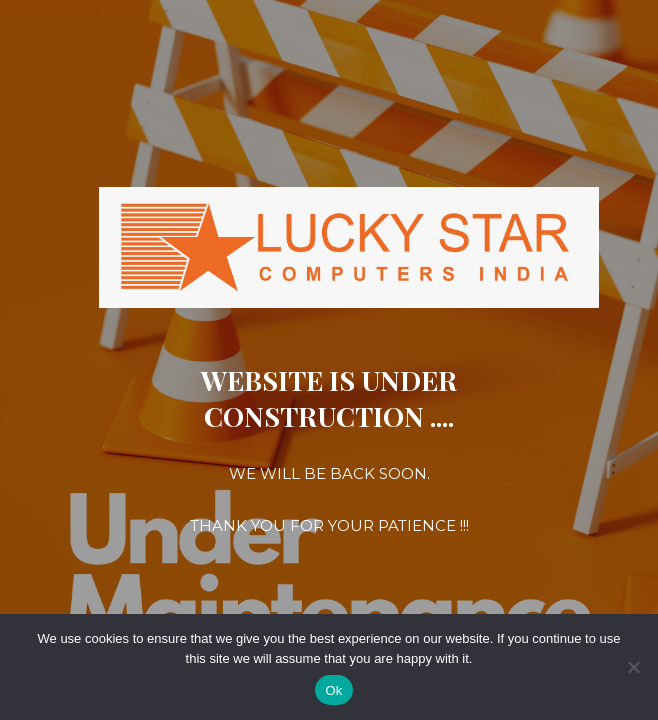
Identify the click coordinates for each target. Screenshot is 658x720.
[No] (633, 667)
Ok (333, 690)
